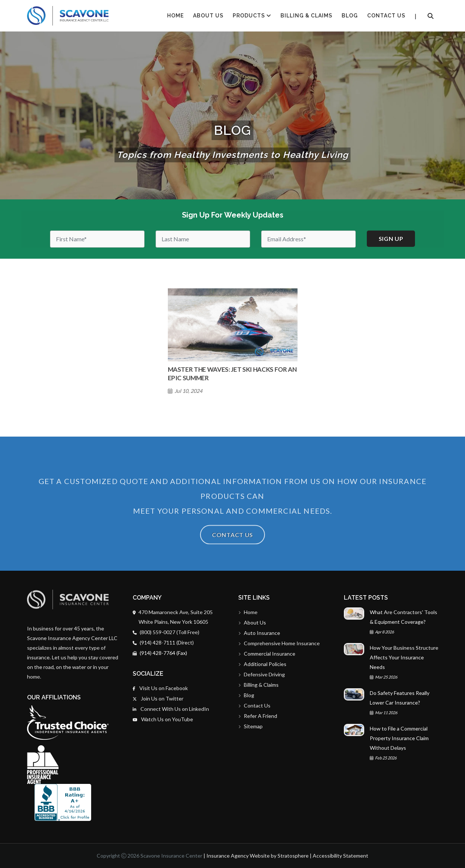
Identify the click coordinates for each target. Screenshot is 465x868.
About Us (208, 16)
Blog (350, 16)
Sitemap (250, 726)
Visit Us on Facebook (160, 688)
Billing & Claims (306, 16)
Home (248, 612)
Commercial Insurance (267, 654)
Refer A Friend (258, 716)
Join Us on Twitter (158, 698)
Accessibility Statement (341, 856)
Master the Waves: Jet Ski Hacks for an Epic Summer (232, 374)
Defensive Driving (262, 674)
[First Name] (97, 239)
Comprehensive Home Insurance (279, 643)
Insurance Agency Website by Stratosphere (258, 856)
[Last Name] (203, 239)
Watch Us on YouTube (163, 719)
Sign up (391, 238)
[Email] (308, 239)
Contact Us (386, 16)
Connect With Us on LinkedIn (171, 709)
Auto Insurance (259, 633)
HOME (175, 16)
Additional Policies (262, 664)
